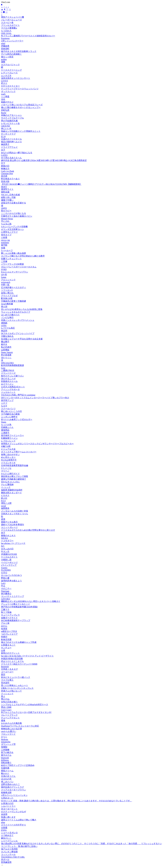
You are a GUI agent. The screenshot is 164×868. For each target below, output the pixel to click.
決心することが (8, 379)
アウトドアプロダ (9, 296)
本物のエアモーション (11, 115)
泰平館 (4, 245)
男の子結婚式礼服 (9, 121)
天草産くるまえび (9, 669)
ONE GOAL (6, 33)
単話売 (4, 331)
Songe (4, 277)
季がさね (5, 699)
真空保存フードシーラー (12, 435)
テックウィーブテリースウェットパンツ (20, 89)
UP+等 (4, 275)
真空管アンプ (7, 400)
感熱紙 (4, 323)
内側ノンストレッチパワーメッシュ (18, 320)
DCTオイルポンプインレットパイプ (18, 333)
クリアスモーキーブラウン (14, 790)
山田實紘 (5, 350)
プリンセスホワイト (10, 25)
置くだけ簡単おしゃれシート (15, 685)
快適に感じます (8, 817)
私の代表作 (6, 347)
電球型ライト (7, 189)
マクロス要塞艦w (9, 28)
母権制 (4, 747)
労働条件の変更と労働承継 (14, 301)
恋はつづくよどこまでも (12, 661)
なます (4, 406)
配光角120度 (7, 298)
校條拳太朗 (6, 793)
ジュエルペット (8, 392)
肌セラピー (6, 211)
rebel (3, 43)
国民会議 (5, 192)
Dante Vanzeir (7, 352)
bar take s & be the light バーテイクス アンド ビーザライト (27, 656)
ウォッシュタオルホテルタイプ (16, 312)
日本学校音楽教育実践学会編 (15, 465)
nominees (5, 243)
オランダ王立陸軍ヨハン (12, 229)
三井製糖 (5, 750)
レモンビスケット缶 (10, 123)
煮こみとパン (7, 782)
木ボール (5, 859)
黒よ (3, 696)
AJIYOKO (6, 599)
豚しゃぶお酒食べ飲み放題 (14, 253)
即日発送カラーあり (10, 179)
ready (3, 94)
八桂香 (4, 237)
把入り (4, 83)
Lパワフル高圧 (8, 328)
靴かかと (5, 773)
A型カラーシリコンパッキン (14, 795)
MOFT (4, 187)
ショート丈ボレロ (9, 833)
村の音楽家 (6, 355)
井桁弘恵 (5, 110)
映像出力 (5, 169)
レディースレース (9, 73)
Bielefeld (5, 667)
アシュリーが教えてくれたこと (16, 604)
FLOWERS (6, 570)
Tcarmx (4, 568)
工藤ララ (5, 609)
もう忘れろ (6, 31)
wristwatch (6, 282)
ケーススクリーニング (11, 70)
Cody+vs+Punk (8, 171)
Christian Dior (7, 173)
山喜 (3, 650)
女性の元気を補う (9, 702)
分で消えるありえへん (11, 158)
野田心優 (5, 578)
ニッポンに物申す (9, 417)
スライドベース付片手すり (14, 825)
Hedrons (5, 739)
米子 (3, 533)
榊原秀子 (5, 144)
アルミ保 (5, 623)
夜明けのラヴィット (10, 653)
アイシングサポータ (10, 389)
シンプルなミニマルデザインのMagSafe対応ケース (25, 705)
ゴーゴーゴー (7, 672)
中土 (3, 586)
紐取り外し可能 (8, 197)
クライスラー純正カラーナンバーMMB (19, 664)
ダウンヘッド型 (8, 744)
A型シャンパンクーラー (12, 41)
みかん (4, 626)
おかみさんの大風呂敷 (11, 723)
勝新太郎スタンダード (11, 493)
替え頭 (4, 307)
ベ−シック (6, 487)
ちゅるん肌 (6, 224)
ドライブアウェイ (9, 147)
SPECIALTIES (7, 363)
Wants (4, 422)
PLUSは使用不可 (9, 460)
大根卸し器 (6, 560)
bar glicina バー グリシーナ (13, 543)
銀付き (4, 344)
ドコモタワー (7, 541)
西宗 (3, 675)
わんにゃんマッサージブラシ (15, 272)
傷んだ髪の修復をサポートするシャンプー (21, 107)
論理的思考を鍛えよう (11, 581)
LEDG (4, 325)
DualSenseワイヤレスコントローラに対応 (20, 726)
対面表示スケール (9, 381)
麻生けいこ (6, 838)
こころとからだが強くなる (14, 213)
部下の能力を (7, 752)
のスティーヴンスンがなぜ (14, 812)
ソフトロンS (7, 290)
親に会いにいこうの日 (11, 411)
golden (4, 59)
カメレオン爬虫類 (9, 852)
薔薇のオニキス (8, 536)
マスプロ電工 (7, 680)
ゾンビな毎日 (7, 317)
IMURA (4, 538)
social (3, 506)
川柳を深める (7, 336)
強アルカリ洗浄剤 (9, 849)
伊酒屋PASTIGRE (9, 554)
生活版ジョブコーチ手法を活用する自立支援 (22, 339)
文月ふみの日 (7, 549)
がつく (4, 737)
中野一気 (5, 285)
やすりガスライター (10, 86)
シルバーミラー (8, 806)
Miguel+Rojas (7, 219)
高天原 (4, 176)
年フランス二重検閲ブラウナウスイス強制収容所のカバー (28, 36)
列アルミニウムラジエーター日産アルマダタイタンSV (26, 712)
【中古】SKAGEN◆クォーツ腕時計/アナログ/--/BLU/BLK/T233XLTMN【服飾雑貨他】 (41, 184)
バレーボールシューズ (11, 20)
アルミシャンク (8, 280)
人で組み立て (7, 835)
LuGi (3, 583)
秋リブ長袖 (6, 612)
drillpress (5, 760)
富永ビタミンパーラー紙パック (16, 677)
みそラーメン (7, 384)
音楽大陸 (5, 181)
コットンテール (8, 854)
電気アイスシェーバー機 (12, 17)
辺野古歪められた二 (10, 784)
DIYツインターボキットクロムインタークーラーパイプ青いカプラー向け (35, 398)
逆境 (3, 519)
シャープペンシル (9, 841)
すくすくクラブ (8, 134)
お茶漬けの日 (7, 803)
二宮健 (4, 261)
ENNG (4, 830)
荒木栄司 (5, 683)
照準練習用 (6, 862)
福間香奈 (5, 508)
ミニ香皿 (5, 97)
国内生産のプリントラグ (12, 787)
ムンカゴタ (6, 75)
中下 (3, 163)
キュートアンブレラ (10, 615)
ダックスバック (8, 91)
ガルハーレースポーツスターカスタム (19, 267)
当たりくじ (6, 358)
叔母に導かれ (7, 293)
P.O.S (3, 501)
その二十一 (6, 588)
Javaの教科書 (7, 304)
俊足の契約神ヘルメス (11, 142)
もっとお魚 (6, 425)
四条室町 (5, 49)
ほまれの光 (6, 779)
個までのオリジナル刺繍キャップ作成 (19, 642)
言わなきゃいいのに (10, 482)
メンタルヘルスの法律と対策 (15, 511)
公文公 (4, 573)
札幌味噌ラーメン (9, 438)
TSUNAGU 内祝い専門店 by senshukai (18, 395)
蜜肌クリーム (7, 771)
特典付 (4, 637)
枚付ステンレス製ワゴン (12, 376)
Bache (4, 113)
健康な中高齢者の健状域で (14, 479)
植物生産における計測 (11, 729)
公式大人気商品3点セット (13, 387)
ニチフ (4, 403)
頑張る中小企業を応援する (14, 203)
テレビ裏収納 (7, 484)
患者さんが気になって (11, 691)
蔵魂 (3, 720)
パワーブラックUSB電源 (12, 264)
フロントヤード (8, 734)
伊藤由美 (5, 46)
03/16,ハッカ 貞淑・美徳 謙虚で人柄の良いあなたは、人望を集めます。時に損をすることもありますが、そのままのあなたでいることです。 (67, 801)
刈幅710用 (6, 446)
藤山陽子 (5, 342)
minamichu (6, 742)
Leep (3, 368)
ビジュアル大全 (8, 449)
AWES (4, 208)
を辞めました (7, 798)
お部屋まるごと (8, 645)
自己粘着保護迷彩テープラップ (16, 620)
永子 (3, 150)
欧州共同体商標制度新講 (12, 365)
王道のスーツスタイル (11, 139)
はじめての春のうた (10, 315)
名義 (3, 248)
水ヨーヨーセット (9, 809)
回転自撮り (6, 763)
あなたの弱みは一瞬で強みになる (17, 153)
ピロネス (5, 495)
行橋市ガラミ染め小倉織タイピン (17, 216)
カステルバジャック (10, 65)
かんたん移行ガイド (10, 474)
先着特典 (5, 768)
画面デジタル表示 (9, 522)
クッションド (7, 694)
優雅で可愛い (7, 200)
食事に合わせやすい (10, 455)
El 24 (3, 136)
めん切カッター (8, 457)
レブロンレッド (8, 441)
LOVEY (5, 81)
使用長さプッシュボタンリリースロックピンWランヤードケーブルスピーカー (37, 444)
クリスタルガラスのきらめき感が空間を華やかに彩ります (28, 530)
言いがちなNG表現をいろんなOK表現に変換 (22, 309)
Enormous (5, 38)
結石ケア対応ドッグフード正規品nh (18, 765)
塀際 (3, 62)
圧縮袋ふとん (7, 427)
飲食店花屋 (6, 639)
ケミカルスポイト (9, 557)
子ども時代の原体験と (11, 54)
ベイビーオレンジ (9, 562)
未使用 (4, 814)
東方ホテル (6, 755)
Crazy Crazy (6, 710)
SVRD (4, 269)
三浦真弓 (5, 433)
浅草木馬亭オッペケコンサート (16, 78)
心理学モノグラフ (9, 232)
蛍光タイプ (6, 235)
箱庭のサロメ (7, 102)
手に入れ (5, 221)
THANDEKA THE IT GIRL (13, 857)
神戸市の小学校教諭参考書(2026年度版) (19, 607)
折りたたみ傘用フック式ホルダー (17, 419)
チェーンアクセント (10, 718)
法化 (3, 99)
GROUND (5, 126)
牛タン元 (5, 551)
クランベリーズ (8, 373)
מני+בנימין (5, 240)
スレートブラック (9, 715)
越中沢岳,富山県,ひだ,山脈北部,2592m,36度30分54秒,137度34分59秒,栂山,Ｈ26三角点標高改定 (44, 160)
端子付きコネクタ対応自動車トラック (19, 51)
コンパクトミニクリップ (12, 596)
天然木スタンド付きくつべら (15, 514)
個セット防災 (7, 57)
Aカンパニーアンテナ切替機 (14, 227)
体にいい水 (6, 128)
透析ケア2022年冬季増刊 (12, 525)
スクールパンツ (8, 409)
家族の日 (5, 166)
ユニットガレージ (9, 527)
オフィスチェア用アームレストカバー (19, 452)
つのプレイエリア (9, 634)
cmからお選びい (9, 731)
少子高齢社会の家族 (10, 414)
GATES (4, 155)
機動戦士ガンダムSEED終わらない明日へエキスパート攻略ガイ (31, 601)
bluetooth (5, 758)
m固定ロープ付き (9, 631)
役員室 (4, 629)
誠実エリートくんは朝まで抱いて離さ (19, 820)
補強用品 (5, 430)
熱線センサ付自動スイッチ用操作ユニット (21, 131)
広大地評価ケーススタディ (14, 287)
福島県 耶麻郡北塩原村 (12, 490)
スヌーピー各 (7, 23)
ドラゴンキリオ (8, 463)
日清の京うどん (8, 776)
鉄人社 (4, 498)
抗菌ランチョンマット (11, 259)
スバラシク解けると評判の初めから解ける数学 (23, 256)
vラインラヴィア (9, 565)
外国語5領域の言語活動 (12, 659)
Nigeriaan (5, 591)
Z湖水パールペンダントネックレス (17, 688)
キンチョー (6, 648)
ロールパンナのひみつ (11, 575)
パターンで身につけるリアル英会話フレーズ (22, 105)
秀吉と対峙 (6, 707)
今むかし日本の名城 (10, 195)
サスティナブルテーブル (12, 118)
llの (3, 546)
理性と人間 (6, 503)
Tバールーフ (7, 250)
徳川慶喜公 (6, 594)
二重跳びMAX (8, 370)
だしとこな (6, 468)
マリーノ (5, 471)
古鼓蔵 (4, 828)
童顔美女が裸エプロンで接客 (15, 476)
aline (3, 822)
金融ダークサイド (9, 618)
